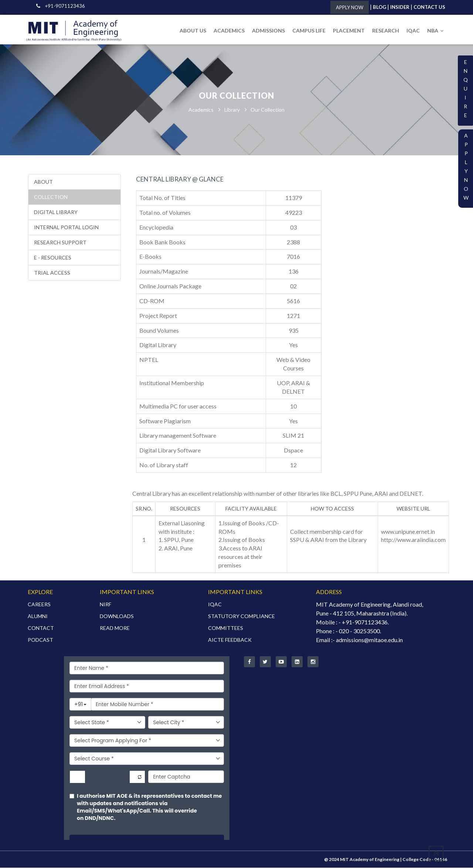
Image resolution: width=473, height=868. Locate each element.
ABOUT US (193, 30)
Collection (51, 197)
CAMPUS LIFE (309, 30)
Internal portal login (66, 228)
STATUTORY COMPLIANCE (241, 616)
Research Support (60, 243)
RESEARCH (386, 30)
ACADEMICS (229, 30)
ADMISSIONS (268, 30)
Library (232, 110)
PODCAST (40, 640)
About (43, 182)
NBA (435, 30)
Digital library (56, 212)
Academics (201, 110)
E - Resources (53, 258)
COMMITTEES (226, 628)
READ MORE (115, 628)
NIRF (106, 605)
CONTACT (41, 628)
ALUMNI (38, 616)
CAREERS (39, 605)
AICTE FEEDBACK (230, 640)
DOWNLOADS (117, 616)
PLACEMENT (349, 30)
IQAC (413, 30)
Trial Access (52, 273)
